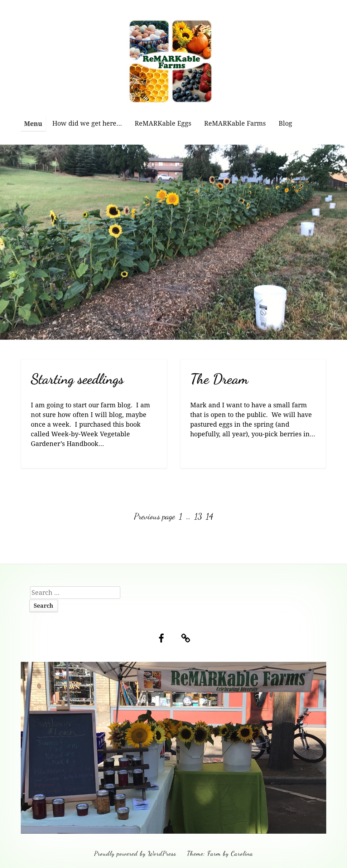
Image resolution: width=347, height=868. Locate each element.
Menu (33, 123)
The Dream (219, 379)
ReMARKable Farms (235, 123)
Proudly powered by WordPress (135, 853)
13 (199, 516)
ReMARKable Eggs (163, 123)
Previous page (155, 516)
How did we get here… (87, 123)
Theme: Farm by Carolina (220, 853)
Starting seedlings (77, 379)
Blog (285, 123)
